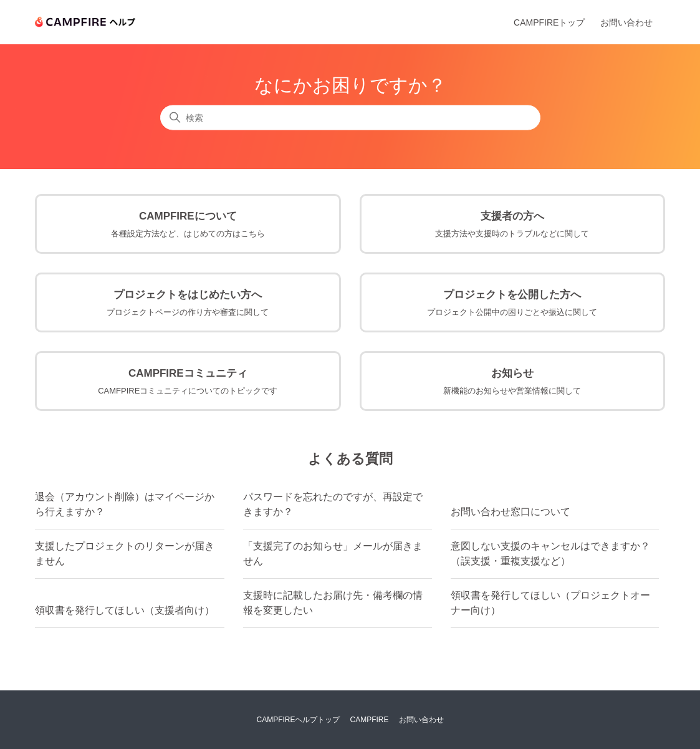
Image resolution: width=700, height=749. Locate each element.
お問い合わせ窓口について (511, 512)
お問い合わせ (626, 22)
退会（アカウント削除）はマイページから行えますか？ (125, 504)
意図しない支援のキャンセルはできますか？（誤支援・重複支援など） (550, 553)
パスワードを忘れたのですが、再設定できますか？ (333, 504)
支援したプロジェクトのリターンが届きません (125, 553)
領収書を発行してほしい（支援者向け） (125, 610)
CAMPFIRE (370, 720)
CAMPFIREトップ (549, 22)
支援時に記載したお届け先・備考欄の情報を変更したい (333, 603)
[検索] (350, 118)
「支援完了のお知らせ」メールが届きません (333, 553)
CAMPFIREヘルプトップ (298, 720)
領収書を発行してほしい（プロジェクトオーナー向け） (550, 603)
